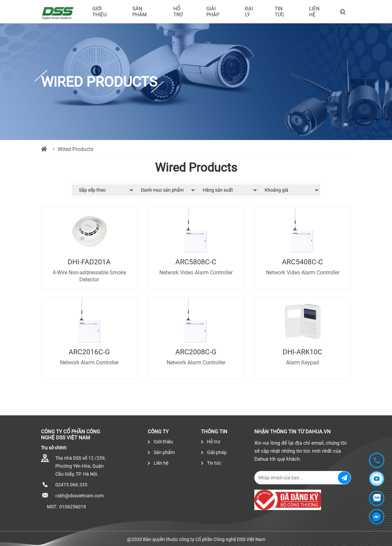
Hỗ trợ (178, 12)
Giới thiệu (99, 12)
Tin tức (279, 12)
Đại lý (249, 12)
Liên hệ (314, 12)
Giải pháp (213, 12)
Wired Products (75, 149)
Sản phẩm (139, 12)
